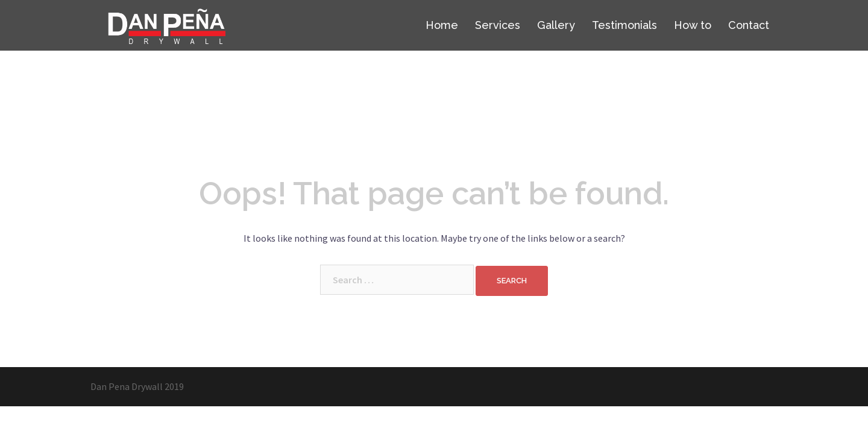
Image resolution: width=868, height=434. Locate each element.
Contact (749, 25)
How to (693, 25)
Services (498, 25)
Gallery (556, 25)
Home (442, 25)
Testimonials (624, 25)
